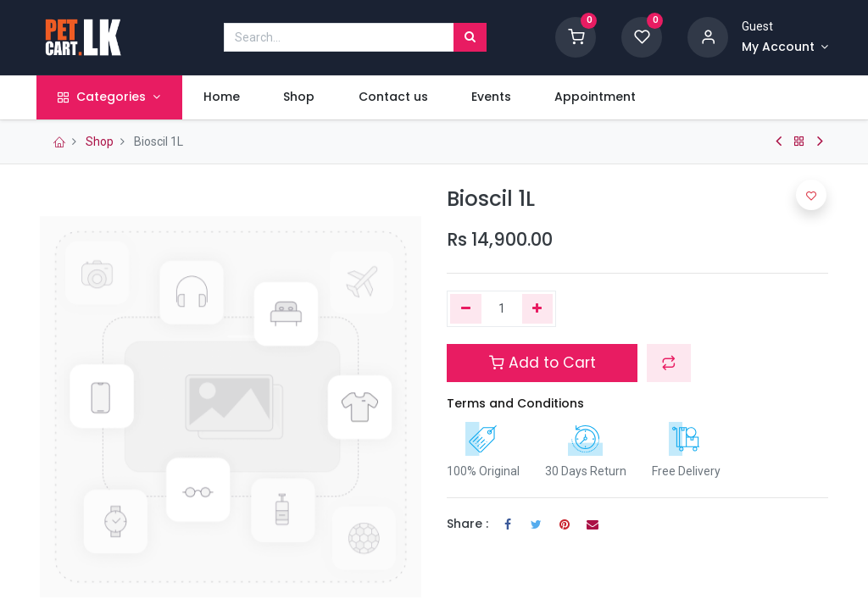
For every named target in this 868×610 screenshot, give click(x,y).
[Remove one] (466, 309)
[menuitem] (225, 97)
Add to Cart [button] (542, 363)
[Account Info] (785, 47)
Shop (100, 141)
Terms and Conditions (515, 403)
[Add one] (538, 309)
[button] (669, 363)
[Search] (470, 37)
